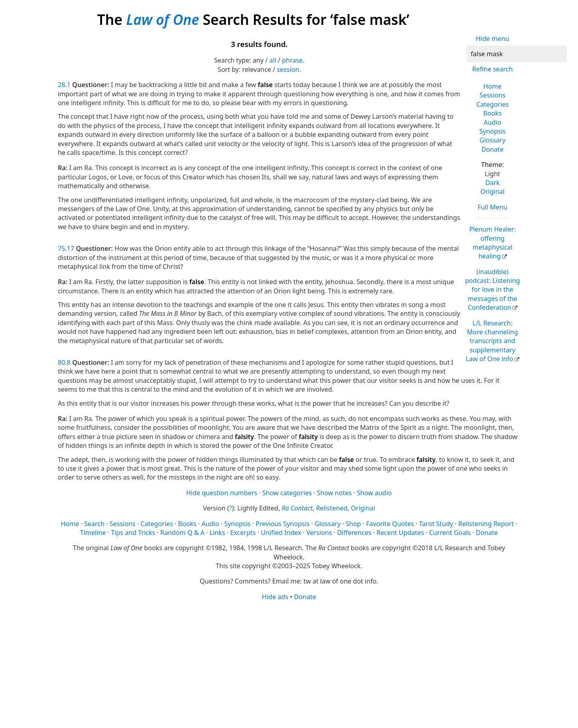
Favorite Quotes (390, 524)
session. (289, 69)
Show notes (334, 493)
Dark (492, 183)
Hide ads (275, 597)
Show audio (374, 493)
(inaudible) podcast (493, 290)
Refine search (492, 69)
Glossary (493, 140)
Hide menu (493, 39)
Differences (354, 533)
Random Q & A (182, 533)
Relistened (332, 508)
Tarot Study (436, 524)
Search (94, 524)
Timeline (93, 533)
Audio (492, 122)
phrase (292, 60)
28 (61, 85)
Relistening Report (486, 524)
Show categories (287, 493)
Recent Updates (400, 533)
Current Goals (450, 533)
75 (61, 248)
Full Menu (492, 207)
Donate (493, 149)
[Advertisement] (289, 664)
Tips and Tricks (133, 533)
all (273, 60)
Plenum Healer (492, 243)
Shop (353, 524)
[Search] (517, 54)
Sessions (493, 95)
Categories (493, 104)
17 (71, 248)
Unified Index (281, 533)
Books (492, 113)
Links (218, 533)
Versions (319, 533)
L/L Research (492, 341)
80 (61, 362)
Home (492, 86)
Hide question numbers (222, 493)
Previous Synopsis (283, 524)
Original (492, 191)
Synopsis (492, 131)
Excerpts (243, 533)
